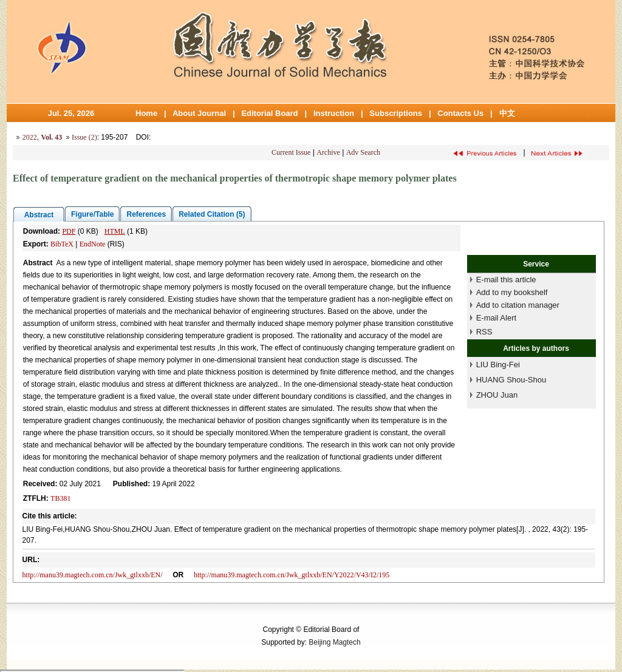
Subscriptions (396, 113)
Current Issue (291, 152)
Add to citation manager (518, 305)
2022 (30, 137)
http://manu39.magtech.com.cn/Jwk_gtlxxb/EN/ (93, 575)
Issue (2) (84, 137)
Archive (328, 152)
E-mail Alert (496, 318)
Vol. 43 (51, 137)
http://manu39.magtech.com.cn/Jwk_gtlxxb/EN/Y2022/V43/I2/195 (292, 575)
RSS (484, 332)
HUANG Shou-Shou (511, 380)
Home (146, 113)
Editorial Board (269, 113)
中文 (507, 113)
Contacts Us (460, 113)
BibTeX (62, 244)
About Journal (199, 113)
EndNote (93, 244)
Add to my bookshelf (512, 292)
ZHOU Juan (497, 395)
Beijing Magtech (334, 642)
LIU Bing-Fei (498, 365)
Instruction (334, 113)
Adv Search (363, 152)
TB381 (60, 498)
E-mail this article (506, 280)
